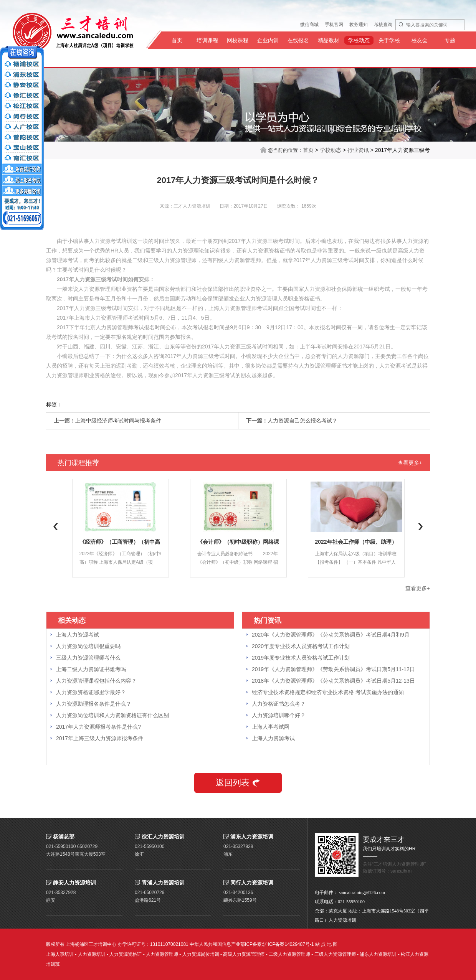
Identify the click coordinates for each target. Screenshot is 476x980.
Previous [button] (56, 526)
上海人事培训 (60, 954)
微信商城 (309, 25)
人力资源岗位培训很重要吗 (88, 646)
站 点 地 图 (326, 944)
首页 (177, 40)
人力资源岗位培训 (201, 954)
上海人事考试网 (271, 727)
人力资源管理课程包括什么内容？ (96, 681)
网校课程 (238, 40)
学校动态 (359, 40)
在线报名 (298, 40)
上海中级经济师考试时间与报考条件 (118, 421)
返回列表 (238, 783)
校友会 (420, 40)
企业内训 (268, 40)
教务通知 (359, 25)
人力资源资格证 (126, 954)
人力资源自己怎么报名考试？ (302, 421)
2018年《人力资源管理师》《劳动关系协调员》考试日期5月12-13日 (333, 681)
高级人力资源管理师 (244, 954)
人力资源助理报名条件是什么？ (94, 704)
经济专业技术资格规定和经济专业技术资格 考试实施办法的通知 (328, 692)
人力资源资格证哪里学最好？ (91, 692)
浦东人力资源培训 (378, 954)
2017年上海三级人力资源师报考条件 (100, 738)
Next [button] (420, 526)
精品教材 (329, 40)
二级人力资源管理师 (289, 954)
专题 (450, 40)
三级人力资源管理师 (335, 954)
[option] (120, 528)
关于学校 (389, 40)
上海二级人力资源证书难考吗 (91, 669)
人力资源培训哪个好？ (279, 715)
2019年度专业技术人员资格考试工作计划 (301, 658)
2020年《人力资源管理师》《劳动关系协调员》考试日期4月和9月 (331, 635)
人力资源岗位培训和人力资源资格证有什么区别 (112, 715)
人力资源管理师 (162, 954)
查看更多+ (410, 463)
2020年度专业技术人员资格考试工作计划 (301, 646)
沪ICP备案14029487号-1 (288, 944)
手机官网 (334, 25)
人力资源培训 (92, 954)
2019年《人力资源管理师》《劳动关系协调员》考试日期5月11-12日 (333, 669)
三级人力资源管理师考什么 (88, 658)
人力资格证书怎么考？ (279, 704)
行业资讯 (358, 150)
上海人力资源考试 (78, 635)
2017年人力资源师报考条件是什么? (98, 727)
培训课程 (207, 40)
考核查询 (383, 25)
